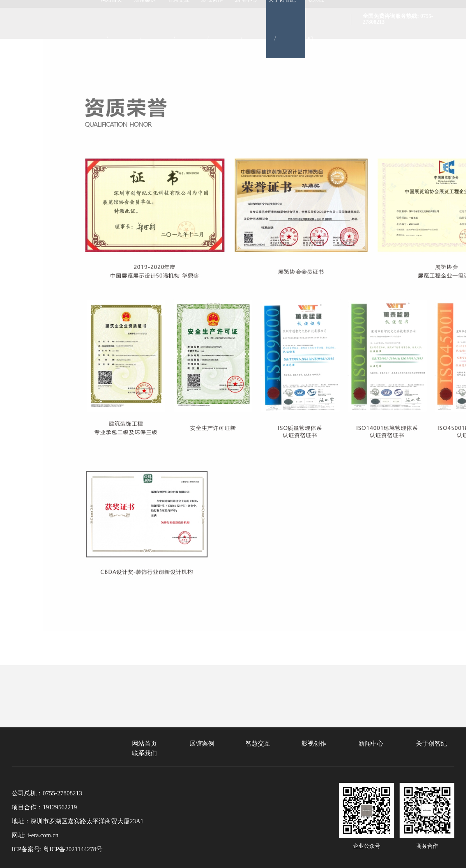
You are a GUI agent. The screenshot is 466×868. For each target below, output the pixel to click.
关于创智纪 (431, 743)
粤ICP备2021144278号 (73, 849)
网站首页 (144, 743)
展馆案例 (202, 743)
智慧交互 (258, 743)
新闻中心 (371, 743)
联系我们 (144, 753)
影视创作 (314, 743)
